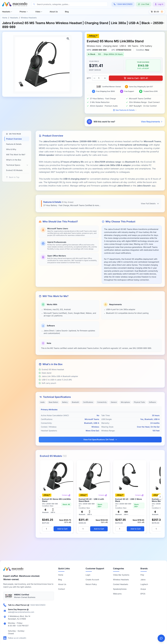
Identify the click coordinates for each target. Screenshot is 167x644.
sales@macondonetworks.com (21, 612)
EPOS (143, 594)
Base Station (53, 402)
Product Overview (14, 139)
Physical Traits (139, 402)
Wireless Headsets (29, 18)
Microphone (125, 402)
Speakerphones (120, 589)
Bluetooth (75, 402)
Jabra (143, 580)
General (114, 402)
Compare (66, 495)
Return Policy (91, 584)
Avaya (143, 589)
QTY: (89, 78)
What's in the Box (14, 160)
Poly (142, 575)
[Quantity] (47, 529)
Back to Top (13, 177)
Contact (62, 589)
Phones (24, 12)
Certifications (88, 402)
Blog (67, 12)
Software (152, 402)
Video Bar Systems (121, 575)
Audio (42, 402)
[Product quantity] (100, 78)
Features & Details (14, 144)
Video (39, 12)
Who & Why (11, 149)
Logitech (144, 584)
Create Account (92, 580)
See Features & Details (125, 110)
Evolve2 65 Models (14, 170)
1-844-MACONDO (38, 605)
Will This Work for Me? (16, 155)
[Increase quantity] (105, 78)
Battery (65, 402)
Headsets (7, 12)
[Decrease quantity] (94, 78)
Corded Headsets (121, 584)
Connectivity (102, 402)
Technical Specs (13, 165)
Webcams (117, 594)
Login (88, 575)
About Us (54, 12)
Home (5, 18)
